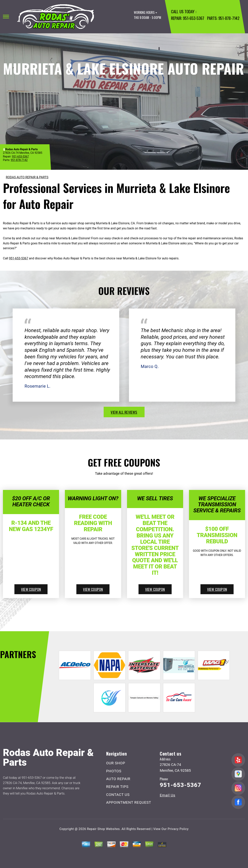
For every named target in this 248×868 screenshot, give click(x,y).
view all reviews (124, 412)
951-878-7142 (229, 18)
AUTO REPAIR (118, 779)
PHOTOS (114, 771)
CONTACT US (118, 795)
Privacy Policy (178, 829)
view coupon (31, 589)
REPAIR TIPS (117, 787)
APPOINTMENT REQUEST (129, 802)
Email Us (168, 795)
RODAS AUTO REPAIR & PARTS (27, 177)
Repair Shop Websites (103, 829)
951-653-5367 (193, 18)
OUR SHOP (116, 763)
